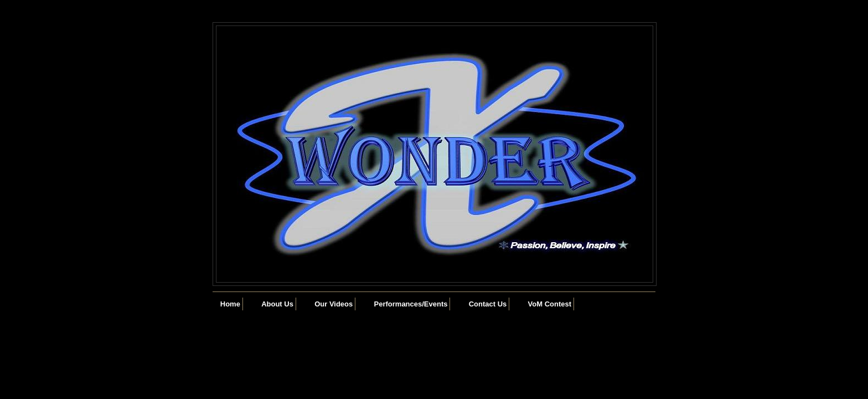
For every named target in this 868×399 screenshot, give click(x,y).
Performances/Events (411, 304)
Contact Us (488, 304)
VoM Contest (550, 304)
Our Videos (334, 304)
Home (230, 304)
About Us (277, 304)
